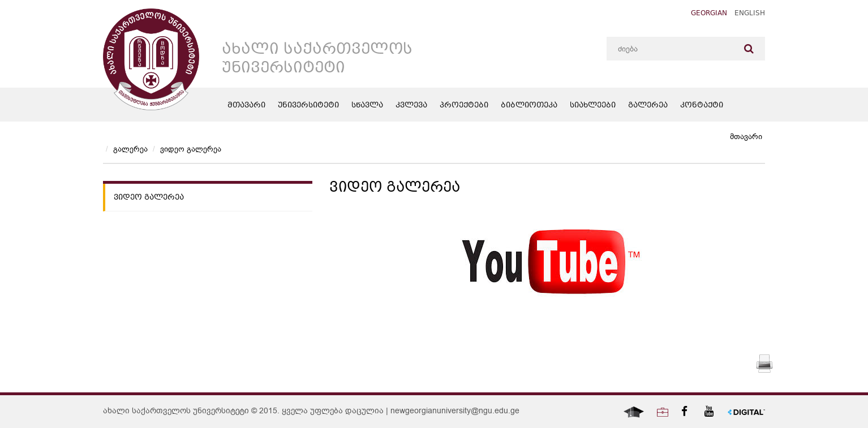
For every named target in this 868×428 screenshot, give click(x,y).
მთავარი (246, 106)
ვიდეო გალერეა (191, 149)
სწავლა (367, 106)
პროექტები (464, 106)
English (750, 14)
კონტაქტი (702, 106)
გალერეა (648, 106)
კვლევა (411, 106)
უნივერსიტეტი (308, 106)
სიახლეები (593, 106)
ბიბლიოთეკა (529, 106)
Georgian (709, 14)
